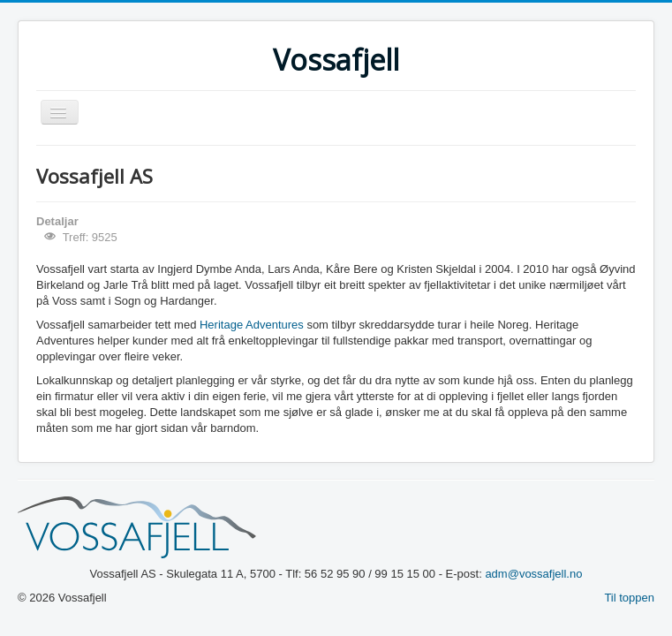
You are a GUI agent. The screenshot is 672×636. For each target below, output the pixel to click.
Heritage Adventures (252, 325)
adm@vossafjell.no (533, 574)
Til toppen (629, 598)
